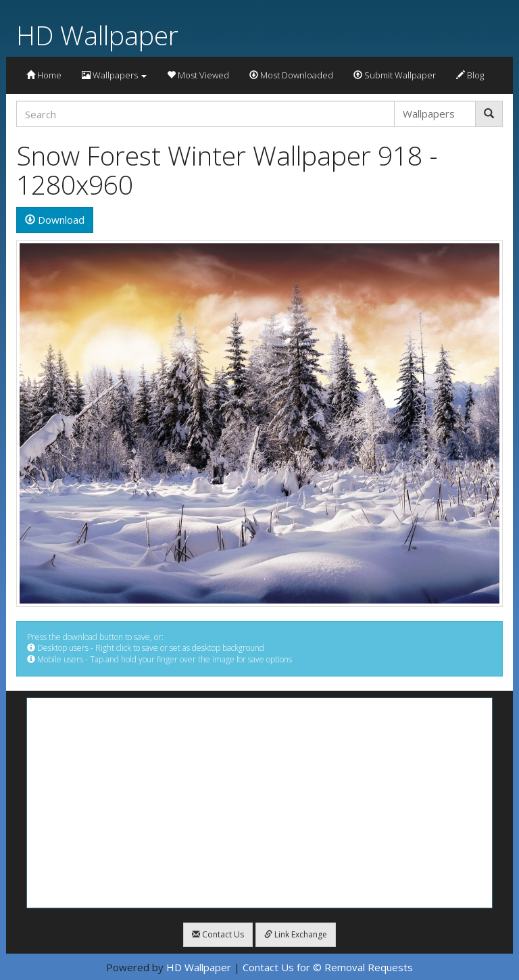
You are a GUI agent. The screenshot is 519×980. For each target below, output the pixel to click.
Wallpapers (114, 75)
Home (44, 75)
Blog (470, 75)
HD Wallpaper (97, 35)
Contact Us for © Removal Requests (328, 967)
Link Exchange (296, 934)
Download (55, 220)
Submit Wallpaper (395, 75)
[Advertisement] (259, 803)
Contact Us (218, 934)
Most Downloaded (291, 75)
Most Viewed (198, 75)
